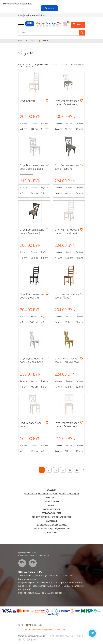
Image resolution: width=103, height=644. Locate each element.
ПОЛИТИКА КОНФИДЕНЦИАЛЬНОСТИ (52, 517)
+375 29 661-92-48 (60, 636)
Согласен (49, 8)
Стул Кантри (27, 101)
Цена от (55, 65)
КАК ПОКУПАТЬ (51, 502)
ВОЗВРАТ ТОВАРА (52, 509)
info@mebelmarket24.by (32, 15)
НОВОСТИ (52, 533)
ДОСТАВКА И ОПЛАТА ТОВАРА (52, 525)
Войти (79, 25)
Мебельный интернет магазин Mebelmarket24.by (52, 494)
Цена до (64, 65)
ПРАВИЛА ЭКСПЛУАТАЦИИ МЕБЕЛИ (52, 529)
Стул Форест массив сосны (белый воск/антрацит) (67, 104)
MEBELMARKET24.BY (57, 630)
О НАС (51, 506)
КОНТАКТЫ (51, 498)
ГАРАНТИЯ (52, 521)
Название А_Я (77, 65)
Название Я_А (27, 67)
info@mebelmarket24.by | (36, 630)
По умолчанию (41, 65)
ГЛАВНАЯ (52, 490)
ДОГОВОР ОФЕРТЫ (52, 513)
